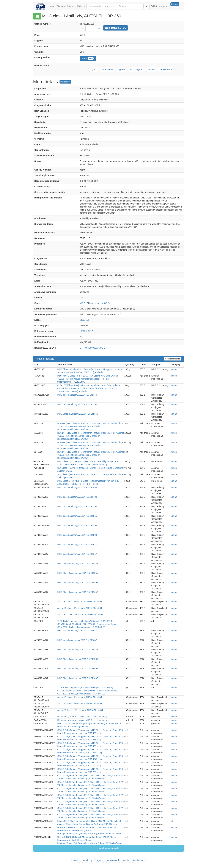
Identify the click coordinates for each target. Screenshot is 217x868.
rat (172, 821)
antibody (107, 69)
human (174, 369)
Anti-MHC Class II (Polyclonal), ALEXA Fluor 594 (80, 615)
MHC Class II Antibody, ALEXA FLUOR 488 (78, 564)
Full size (175, 4)
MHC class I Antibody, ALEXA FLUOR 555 (77, 506)
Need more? (65, 82)
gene (121, 69)
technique (166, 69)
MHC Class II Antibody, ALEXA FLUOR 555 (78, 573)
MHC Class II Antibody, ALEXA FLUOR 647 (78, 592)
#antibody (88, 860)
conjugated (137, 69)
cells (152, 69)
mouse (174, 376)
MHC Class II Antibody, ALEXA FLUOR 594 (78, 583)
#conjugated (113, 860)
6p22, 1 (84, 320)
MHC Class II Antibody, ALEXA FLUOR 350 (78, 414)
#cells (126, 860)
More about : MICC (99, 303)
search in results (173, 359)
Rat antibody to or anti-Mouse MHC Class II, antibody (82, 717)
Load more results (108, 848)
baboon (174, 828)
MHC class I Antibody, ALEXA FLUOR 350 (77, 395)
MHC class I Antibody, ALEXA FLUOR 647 (77, 544)
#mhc (76, 860)
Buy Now (116, 28)
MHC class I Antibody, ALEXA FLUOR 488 (77, 487)
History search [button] (160, 6)
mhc (94, 69)
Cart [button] (81, 6)
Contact (71, 6)
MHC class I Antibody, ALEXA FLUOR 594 (77, 525)
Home (52, 6)
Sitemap (61, 6)
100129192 (86, 331)
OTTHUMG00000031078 (93, 348)
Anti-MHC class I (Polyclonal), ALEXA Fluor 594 (80, 602)
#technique (138, 860)
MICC (84, 303)
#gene (100, 860)
